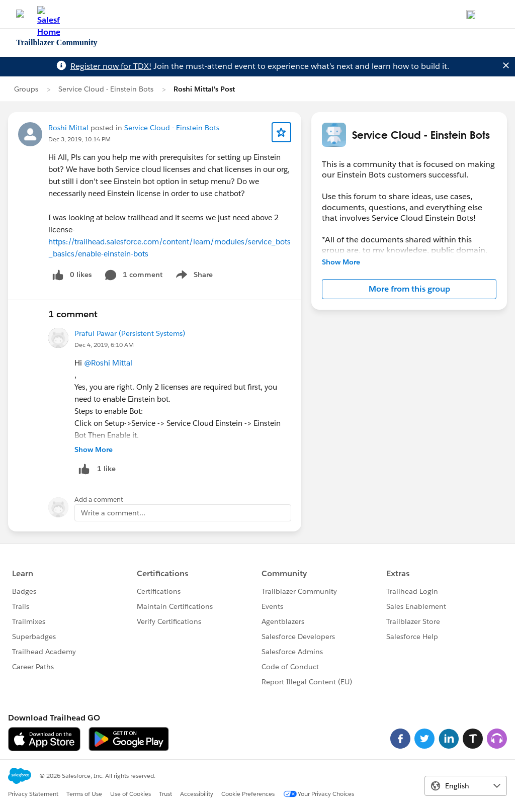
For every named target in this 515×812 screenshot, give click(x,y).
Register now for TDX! (111, 66)
